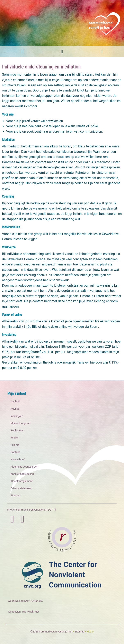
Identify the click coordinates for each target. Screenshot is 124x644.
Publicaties (17, 430)
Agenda (15, 409)
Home (15, 445)
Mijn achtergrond (20, 423)
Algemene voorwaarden (24, 467)
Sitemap (15, 495)
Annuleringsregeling (22, 474)
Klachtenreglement (22, 481)
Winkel (15, 438)
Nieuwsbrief (18, 459)
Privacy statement (21, 488)
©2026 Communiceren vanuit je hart (52, 632)
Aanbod (15, 401)
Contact (15, 452)
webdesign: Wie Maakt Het (24, 612)
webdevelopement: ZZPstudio (25, 601)
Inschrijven (17, 416)
